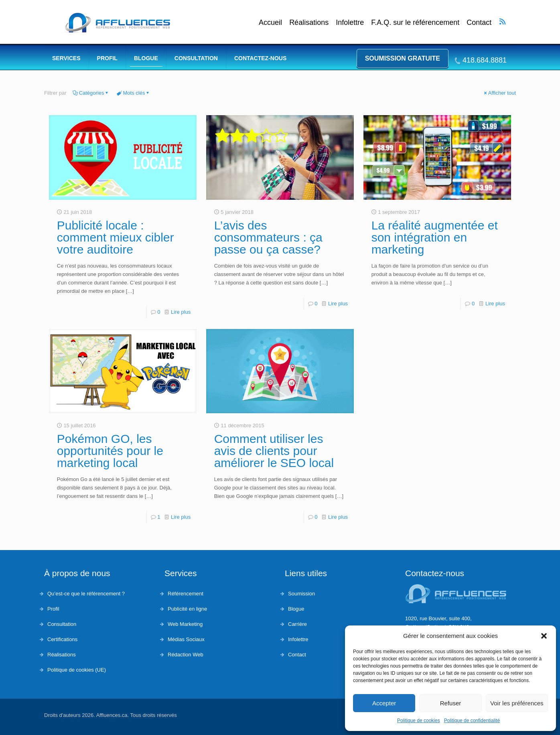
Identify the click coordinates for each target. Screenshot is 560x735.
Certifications (62, 639)
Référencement (186, 594)
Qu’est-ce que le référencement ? (86, 594)
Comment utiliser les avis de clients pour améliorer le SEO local (274, 451)
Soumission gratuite (403, 58)
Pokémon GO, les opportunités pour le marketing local (110, 451)
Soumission (301, 594)
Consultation (62, 624)
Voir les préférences (517, 703)
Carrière (297, 624)
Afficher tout (499, 93)
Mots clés (134, 93)
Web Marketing (185, 624)
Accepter (384, 703)
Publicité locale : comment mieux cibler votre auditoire (116, 237)
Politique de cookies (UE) (77, 670)
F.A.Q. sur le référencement (415, 23)
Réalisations (309, 23)
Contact (479, 23)
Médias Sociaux (186, 639)
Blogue (296, 609)
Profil (53, 609)
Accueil (270, 23)
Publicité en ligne (187, 609)
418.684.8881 (485, 60)
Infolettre (350, 23)
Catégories (91, 93)
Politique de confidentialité (472, 721)
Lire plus (181, 312)
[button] (544, 636)
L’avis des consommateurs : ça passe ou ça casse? (268, 237)
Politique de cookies (419, 721)
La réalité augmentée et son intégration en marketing (435, 237)
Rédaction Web (186, 655)
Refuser (451, 703)
